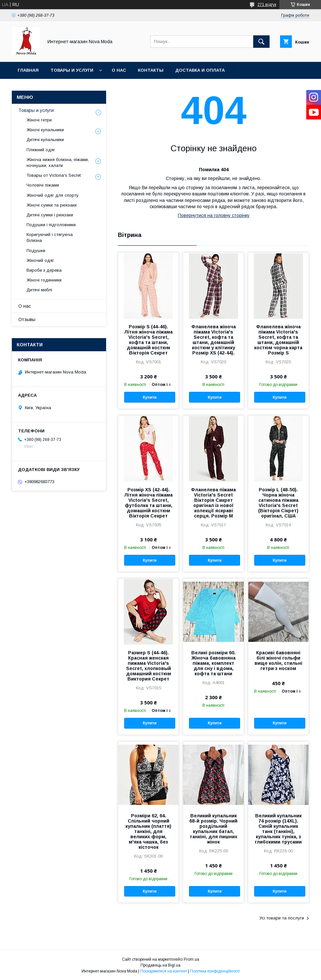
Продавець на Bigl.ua (160, 965)
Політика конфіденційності (215, 971)
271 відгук (267, 5)
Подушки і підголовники (51, 225)
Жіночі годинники (44, 280)
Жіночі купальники (45, 130)
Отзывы (27, 319)
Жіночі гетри (39, 120)
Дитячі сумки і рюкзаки (50, 215)
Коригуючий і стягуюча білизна (50, 237)
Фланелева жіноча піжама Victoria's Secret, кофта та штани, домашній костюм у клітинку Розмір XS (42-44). (214, 340)
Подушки (36, 251)
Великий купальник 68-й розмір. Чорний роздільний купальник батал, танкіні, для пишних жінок (213, 829)
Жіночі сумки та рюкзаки (52, 205)
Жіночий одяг (40, 260)
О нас (119, 70)
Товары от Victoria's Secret (54, 175)
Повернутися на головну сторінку (214, 215)
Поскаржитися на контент (164, 971)
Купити (150, 397)
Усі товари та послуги (282, 918)
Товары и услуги (72, 70)
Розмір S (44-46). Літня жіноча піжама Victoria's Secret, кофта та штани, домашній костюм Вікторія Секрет (148, 340)
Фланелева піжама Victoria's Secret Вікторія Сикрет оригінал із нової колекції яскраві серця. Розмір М (213, 503)
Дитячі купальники (45, 140)
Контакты (151, 70)
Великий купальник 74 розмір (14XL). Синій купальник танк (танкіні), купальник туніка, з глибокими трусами (278, 829)
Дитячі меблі (39, 290)
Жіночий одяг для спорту (53, 195)
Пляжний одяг (41, 150)
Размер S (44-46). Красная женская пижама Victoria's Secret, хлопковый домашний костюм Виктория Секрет (149, 666)
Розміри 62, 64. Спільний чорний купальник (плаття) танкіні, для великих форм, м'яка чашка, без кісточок (148, 831)
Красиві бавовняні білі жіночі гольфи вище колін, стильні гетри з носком (278, 661)
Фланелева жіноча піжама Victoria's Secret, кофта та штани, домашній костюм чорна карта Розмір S (278, 340)
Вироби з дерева (44, 270)
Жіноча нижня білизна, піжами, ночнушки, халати (58, 163)
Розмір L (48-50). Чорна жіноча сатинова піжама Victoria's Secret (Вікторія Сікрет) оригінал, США (278, 503)
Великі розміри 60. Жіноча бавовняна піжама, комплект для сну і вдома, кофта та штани (213, 663)
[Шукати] (261, 42)
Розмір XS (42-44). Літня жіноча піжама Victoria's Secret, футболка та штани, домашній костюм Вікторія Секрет (148, 503)
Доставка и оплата (200, 70)
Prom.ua (191, 959)
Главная (28, 70)
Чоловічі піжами (43, 185)
